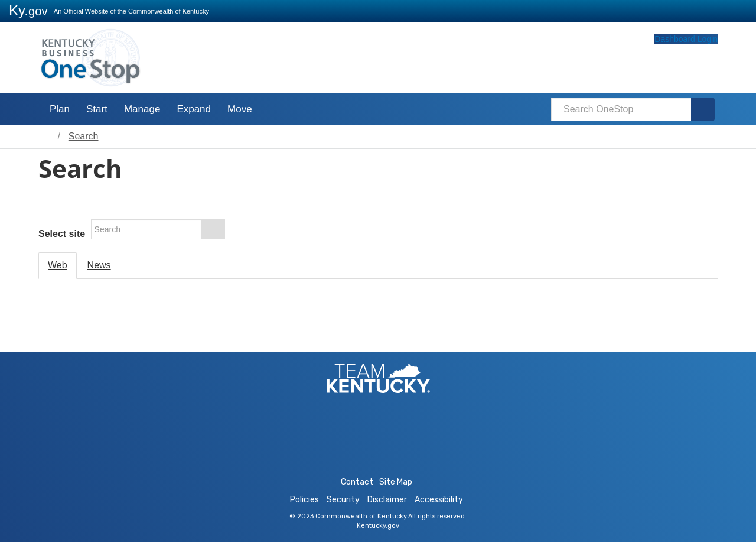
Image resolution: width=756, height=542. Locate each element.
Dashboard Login (663, 61)
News (99, 265)
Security (343, 500)
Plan (60, 109)
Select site (62, 234)
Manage (142, 109)
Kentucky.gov (378, 526)
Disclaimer (387, 500)
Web (58, 265)
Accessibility (439, 500)
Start (97, 109)
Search (84, 136)
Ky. (28, 10)
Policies (304, 500)
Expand (194, 109)
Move (240, 109)
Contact (357, 482)
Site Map (396, 482)
